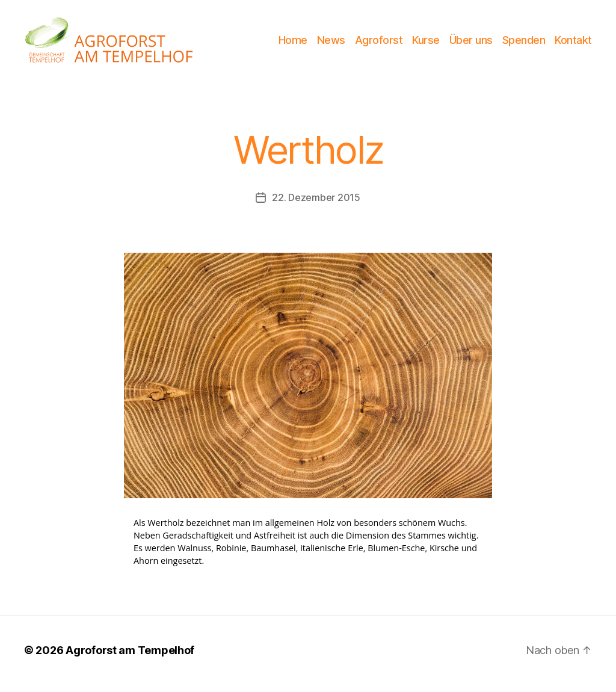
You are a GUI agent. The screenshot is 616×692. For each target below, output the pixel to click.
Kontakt (573, 44)
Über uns (471, 44)
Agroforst (379, 44)
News (331, 44)
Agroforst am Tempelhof (130, 658)
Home (293, 44)
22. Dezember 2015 (316, 205)
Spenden (524, 44)
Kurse (426, 44)
